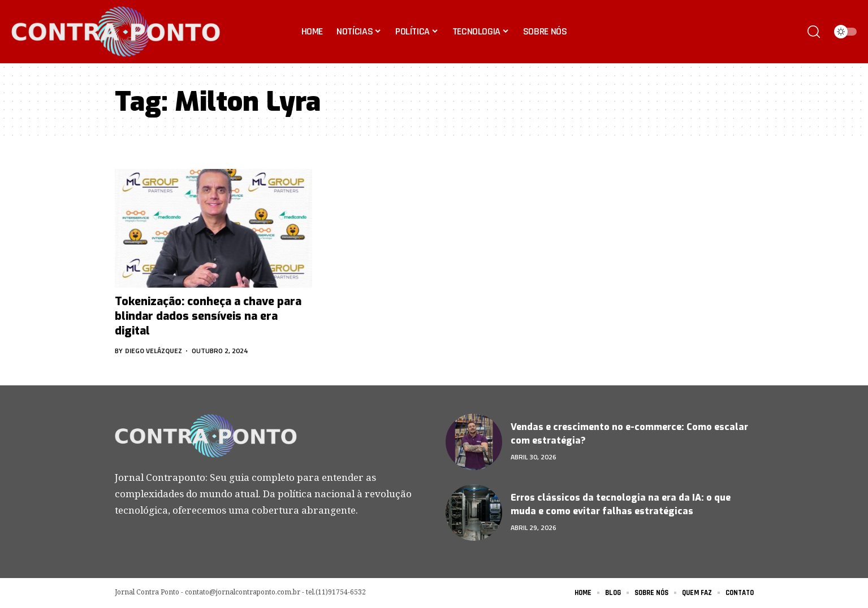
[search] (814, 32)
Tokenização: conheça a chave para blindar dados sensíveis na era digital (208, 316)
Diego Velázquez (154, 351)
